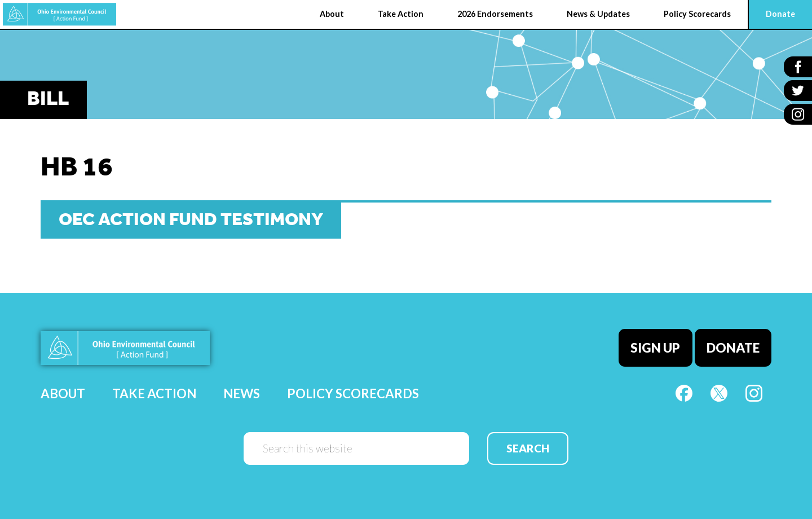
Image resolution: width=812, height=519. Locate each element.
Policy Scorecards (353, 393)
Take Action (154, 393)
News (242, 393)
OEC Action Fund (59, 14)
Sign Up (655, 348)
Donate (733, 348)
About (63, 393)
